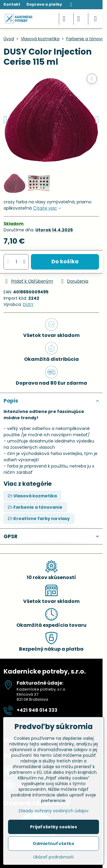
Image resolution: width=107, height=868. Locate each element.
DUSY (28, 304)
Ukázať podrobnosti (53, 857)
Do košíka (65, 262)
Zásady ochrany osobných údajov (53, 811)
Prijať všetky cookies (53, 827)
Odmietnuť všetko (53, 844)
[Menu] (95, 19)
